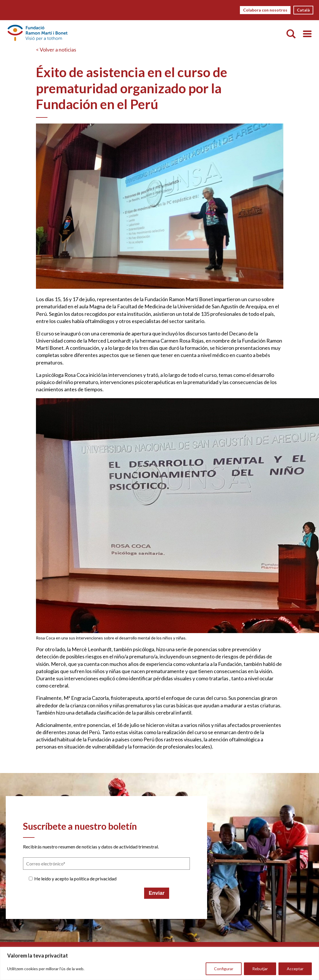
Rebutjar (260, 969)
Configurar (224, 969)
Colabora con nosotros (265, 10)
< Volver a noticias (56, 50)
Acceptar (295, 969)
